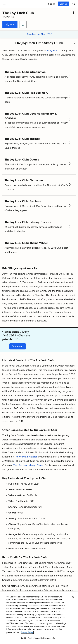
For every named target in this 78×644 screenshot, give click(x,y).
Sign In (52, 4)
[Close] (73, 597)
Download (18, 346)
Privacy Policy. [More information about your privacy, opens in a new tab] (27, 632)
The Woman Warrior (26, 457)
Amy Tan (10, 17)
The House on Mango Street (28, 465)
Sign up (63, 4)
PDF (10, 24)
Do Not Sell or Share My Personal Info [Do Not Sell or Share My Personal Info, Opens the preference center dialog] (38, 638)
